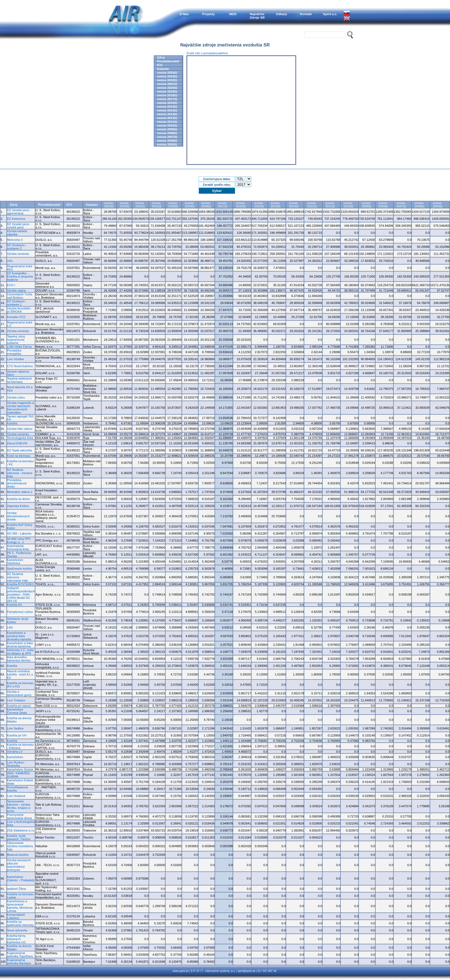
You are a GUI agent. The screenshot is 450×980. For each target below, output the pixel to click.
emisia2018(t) (206, 205)
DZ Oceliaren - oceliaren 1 (17, 303)
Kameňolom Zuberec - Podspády (21, 878)
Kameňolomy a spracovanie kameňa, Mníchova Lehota (20, 906)
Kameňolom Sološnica (15, 562)
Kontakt (306, 14)
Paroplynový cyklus (20, 612)
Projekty (208, 14)
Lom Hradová (16, 796)
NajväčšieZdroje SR (257, 16)
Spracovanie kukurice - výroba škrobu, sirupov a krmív (19, 806)
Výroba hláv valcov (20, 429)
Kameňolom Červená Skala (17, 711)
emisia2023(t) (124, 205)
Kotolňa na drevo (19, 499)
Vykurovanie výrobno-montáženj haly (20, 846)
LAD (10, 627)
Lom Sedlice (15, 728)
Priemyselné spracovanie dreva (19, 816)
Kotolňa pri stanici (19, 706)
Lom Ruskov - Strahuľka (16, 764)
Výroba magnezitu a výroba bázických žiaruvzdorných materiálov (21, 408)
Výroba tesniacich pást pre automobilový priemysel (19, 865)
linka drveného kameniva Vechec (19, 659)
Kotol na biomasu (19, 456)
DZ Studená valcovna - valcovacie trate (18, 577)
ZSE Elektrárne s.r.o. (21, 830)
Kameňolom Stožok (20, 769)
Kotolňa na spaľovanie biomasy (20, 923)
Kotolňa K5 (14, 605)
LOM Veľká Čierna (19, 347)
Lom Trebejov (16, 700)
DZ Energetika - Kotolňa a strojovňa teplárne (20, 276)
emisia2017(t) (223, 205)
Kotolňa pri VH (17, 735)
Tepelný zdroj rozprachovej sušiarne (16, 340)
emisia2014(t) (276, 205)
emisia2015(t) (259, 205)
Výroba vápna (16, 290)
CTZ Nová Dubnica (20, 366)
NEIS (233, 14)
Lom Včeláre (16, 359)
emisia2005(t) (438, 205)
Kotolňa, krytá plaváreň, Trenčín (19, 837)
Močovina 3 (15, 240)
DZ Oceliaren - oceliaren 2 (17, 247)
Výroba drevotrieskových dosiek (18, 516)
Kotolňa (12, 423)
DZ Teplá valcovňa (19, 450)
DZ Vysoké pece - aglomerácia (19, 212)
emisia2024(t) (109, 205)
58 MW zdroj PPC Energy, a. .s (19, 540)
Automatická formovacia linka (18, 548)
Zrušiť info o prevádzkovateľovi (207, 53)
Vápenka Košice (18, 506)
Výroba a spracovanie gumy (19, 693)
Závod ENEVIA (17, 443)
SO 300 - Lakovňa (19, 533)
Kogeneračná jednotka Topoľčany (20, 955)
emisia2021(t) (157, 205)
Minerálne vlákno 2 (20, 492)
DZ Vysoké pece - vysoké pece (19, 226)
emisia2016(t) (241, 205)
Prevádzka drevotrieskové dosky (17, 483)
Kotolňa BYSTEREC (21, 584)
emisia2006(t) (419, 205)
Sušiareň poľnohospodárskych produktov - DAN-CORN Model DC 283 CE (21, 594)
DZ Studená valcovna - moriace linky (20, 473)
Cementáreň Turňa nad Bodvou (20, 296)
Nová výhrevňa (17, 930)
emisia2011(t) (330, 205)
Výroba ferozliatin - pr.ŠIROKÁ (20, 310)
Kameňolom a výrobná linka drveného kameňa (19, 636)
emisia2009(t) (366, 205)
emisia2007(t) (401, 205)
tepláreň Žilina (16, 889)
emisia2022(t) (140, 205)
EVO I (11, 285)
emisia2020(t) (173, 205)
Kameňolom (15, 757)
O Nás (184, 14)
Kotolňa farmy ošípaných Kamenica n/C (16, 939)
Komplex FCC (16, 317)
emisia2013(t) (294, 205)
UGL (10, 261)
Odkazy (282, 14)
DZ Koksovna (16, 219)
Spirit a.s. (330, 14)
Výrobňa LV (15, 752)
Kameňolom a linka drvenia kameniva (20, 645)
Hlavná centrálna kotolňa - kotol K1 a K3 (20, 674)
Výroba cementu (18, 254)
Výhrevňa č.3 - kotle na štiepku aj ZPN (20, 652)
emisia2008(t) (383, 205)
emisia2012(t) (312, 205)
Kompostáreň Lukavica (16, 916)
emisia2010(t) (348, 205)
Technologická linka (20, 438)
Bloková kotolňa (18, 855)
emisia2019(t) (190, 205)
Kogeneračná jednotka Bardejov (19, 962)
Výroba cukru (16, 397)
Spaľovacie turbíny (20, 569)
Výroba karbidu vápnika (17, 233)
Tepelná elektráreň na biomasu (19, 380)
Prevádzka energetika (14, 352)
